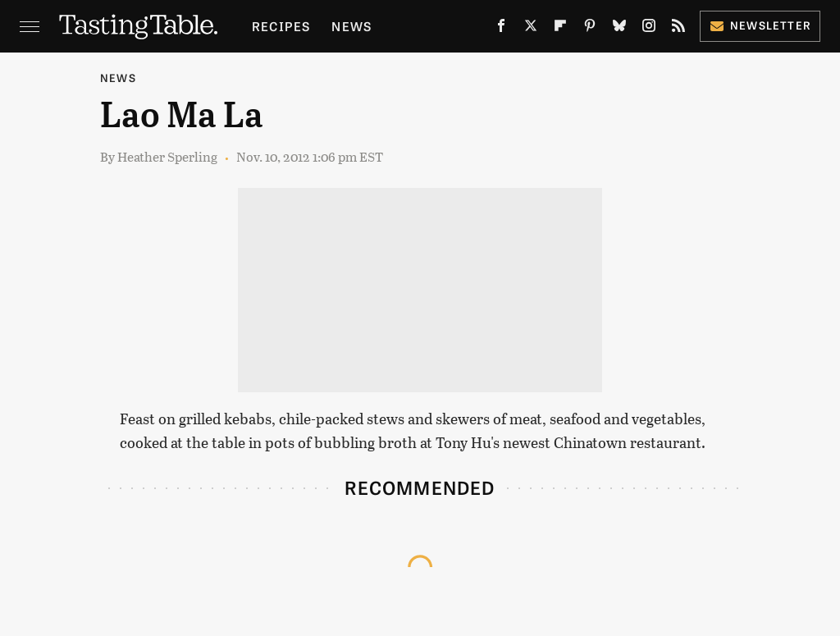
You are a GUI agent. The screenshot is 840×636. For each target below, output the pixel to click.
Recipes (281, 26)
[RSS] (678, 29)
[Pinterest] (590, 29)
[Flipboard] (560, 29)
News (352, 26)
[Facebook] (501, 29)
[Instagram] (649, 29)
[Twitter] (531, 29)
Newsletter (760, 25)
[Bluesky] (619, 29)
